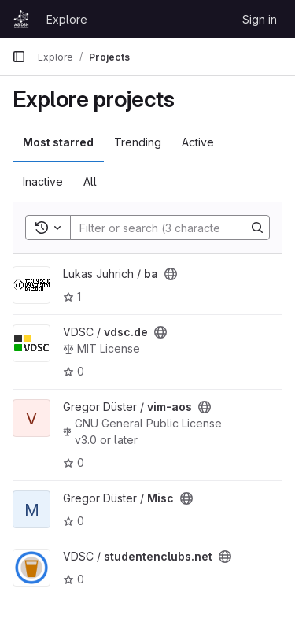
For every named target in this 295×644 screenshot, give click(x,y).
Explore (67, 19)
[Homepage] (21, 19)
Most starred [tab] (58, 142)
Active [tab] (198, 142)
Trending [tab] (138, 142)
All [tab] (90, 181)
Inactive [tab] (43, 181)
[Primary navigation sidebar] (19, 57)
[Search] (174, 228)
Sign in (260, 19)
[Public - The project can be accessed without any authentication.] (171, 274)
